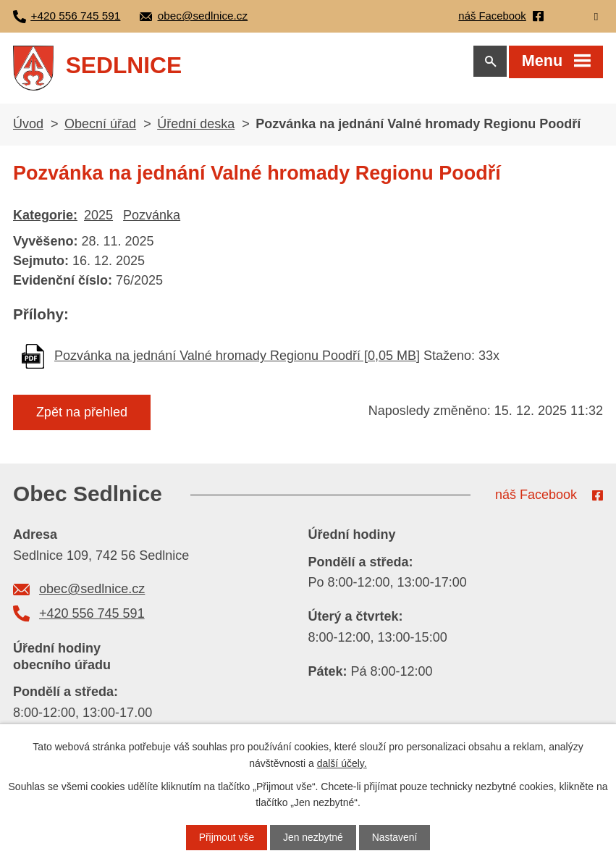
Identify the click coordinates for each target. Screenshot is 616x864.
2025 (98, 218)
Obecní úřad (100, 127)
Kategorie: (45, 218)
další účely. (342, 763)
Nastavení (395, 837)
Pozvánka (152, 218)
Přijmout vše (226, 837)
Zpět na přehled (82, 415)
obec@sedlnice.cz (92, 592)
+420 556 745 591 (92, 616)
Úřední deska (196, 127)
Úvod (28, 127)
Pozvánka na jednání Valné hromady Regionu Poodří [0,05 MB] (237, 358)
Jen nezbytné (313, 837)
